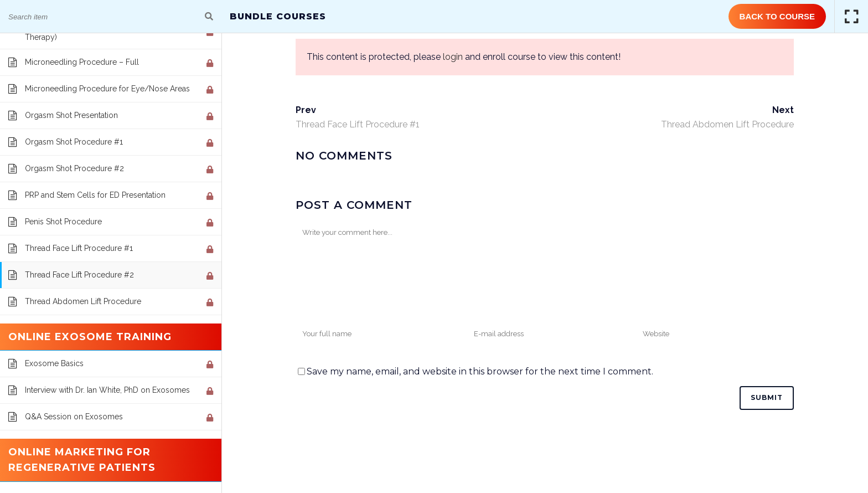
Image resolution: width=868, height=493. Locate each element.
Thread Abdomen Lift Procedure (727, 124)
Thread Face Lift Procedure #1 (358, 124)
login (453, 57)
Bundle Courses (278, 16)
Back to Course (777, 16)
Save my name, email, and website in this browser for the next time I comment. (480, 371)
